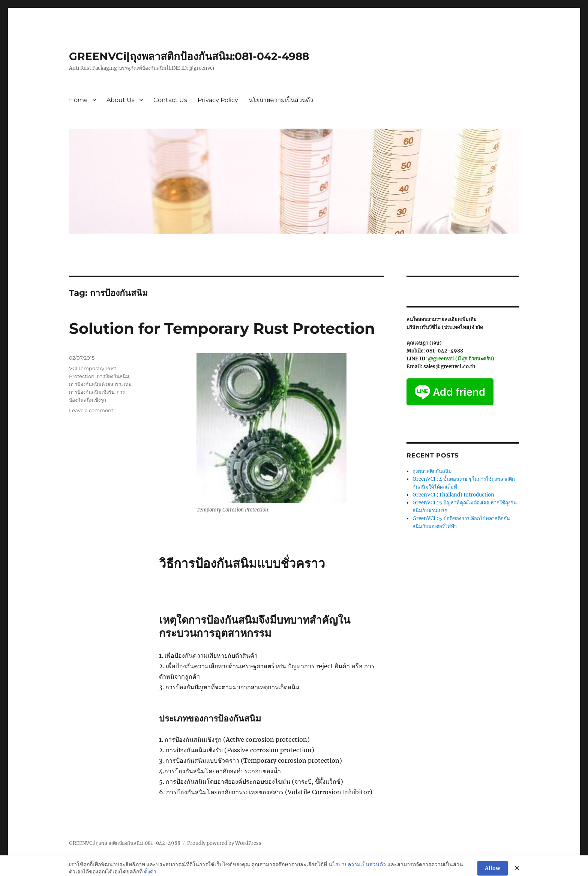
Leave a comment (91, 410)
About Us (121, 100)
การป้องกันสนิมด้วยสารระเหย (100, 384)
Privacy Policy (218, 100)
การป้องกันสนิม (113, 376)
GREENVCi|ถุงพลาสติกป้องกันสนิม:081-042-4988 (189, 56)
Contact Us (170, 100)
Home (78, 100)
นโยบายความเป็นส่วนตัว (281, 100)
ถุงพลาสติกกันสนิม (432, 471)
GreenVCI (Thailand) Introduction (453, 495)
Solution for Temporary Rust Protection (222, 328)
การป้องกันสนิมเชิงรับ (92, 392)
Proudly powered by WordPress (224, 843)
